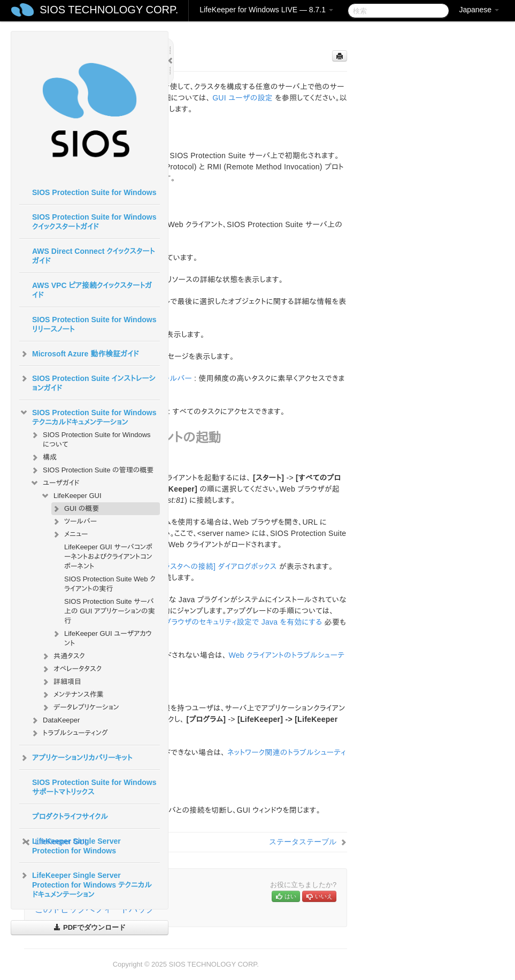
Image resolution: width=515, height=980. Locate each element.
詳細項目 (61, 682)
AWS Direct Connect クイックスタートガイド (93, 256)
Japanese (479, 10)
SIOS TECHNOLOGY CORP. (109, 10)
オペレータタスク (71, 669)
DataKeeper (55, 720)
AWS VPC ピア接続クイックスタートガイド (92, 290)
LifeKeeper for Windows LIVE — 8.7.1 (266, 10)
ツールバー (74, 522)
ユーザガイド (55, 483)
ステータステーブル (303, 842)
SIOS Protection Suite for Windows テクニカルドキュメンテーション (88, 416)
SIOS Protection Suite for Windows (94, 192)
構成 (43, 457)
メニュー (70, 534)
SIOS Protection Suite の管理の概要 (92, 470)
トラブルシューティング (69, 733)
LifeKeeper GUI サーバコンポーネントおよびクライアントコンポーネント (108, 557)
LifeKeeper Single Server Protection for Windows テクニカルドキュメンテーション (86, 884)
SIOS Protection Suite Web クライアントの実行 (110, 584)
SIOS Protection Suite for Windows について (90, 438)
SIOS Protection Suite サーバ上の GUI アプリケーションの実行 (110, 611)
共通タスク (63, 656)
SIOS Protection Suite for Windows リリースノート (94, 324)
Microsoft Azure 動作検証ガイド (79, 354)
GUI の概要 (75, 509)
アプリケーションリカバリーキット (76, 758)
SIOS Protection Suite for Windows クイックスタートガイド (94, 222)
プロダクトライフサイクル (70, 816)
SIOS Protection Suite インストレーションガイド (87, 382)
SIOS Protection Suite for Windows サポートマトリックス (94, 787)
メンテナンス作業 (72, 695)
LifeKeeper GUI (71, 496)
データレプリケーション (80, 707)
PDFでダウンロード (90, 927)
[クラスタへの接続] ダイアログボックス (216, 566)
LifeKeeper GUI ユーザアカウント (101, 637)
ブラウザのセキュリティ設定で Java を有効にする (244, 622)
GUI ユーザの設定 (243, 98)
